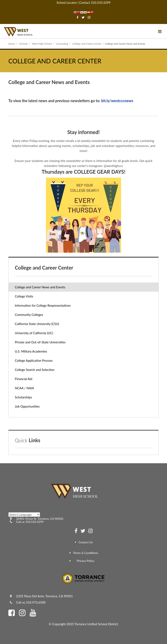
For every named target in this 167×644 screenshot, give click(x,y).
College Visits (24, 296)
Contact (85, 3)
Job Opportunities (33, 407)
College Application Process (34, 360)
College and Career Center (87, 44)
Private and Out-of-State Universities (40, 342)
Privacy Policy (86, 561)
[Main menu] (160, 31)
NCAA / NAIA (24, 388)
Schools (24, 44)
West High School (42, 44)
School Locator (67, 3)
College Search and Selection (35, 370)
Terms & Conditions (86, 553)
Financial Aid (23, 379)
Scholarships (23, 397)
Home (12, 44)
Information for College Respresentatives (43, 305)
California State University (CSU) (37, 324)
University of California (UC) (34, 333)
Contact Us (86, 542)
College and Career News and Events (40, 287)
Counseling (62, 44)
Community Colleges (29, 315)
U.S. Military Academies (31, 351)
